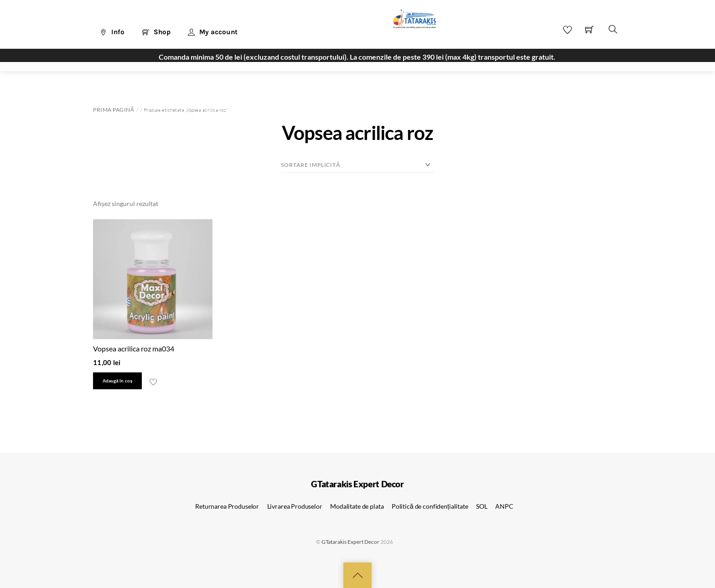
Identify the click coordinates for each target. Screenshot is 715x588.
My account (213, 32)
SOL (482, 506)
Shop (156, 32)
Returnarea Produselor (227, 506)
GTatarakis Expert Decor (350, 542)
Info (112, 32)
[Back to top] (357, 575)
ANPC (504, 506)
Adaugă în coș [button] (118, 381)
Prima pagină (114, 110)
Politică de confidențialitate (430, 506)
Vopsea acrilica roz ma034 (134, 348)
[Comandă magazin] (357, 165)
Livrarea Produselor (295, 506)
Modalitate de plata (357, 506)
